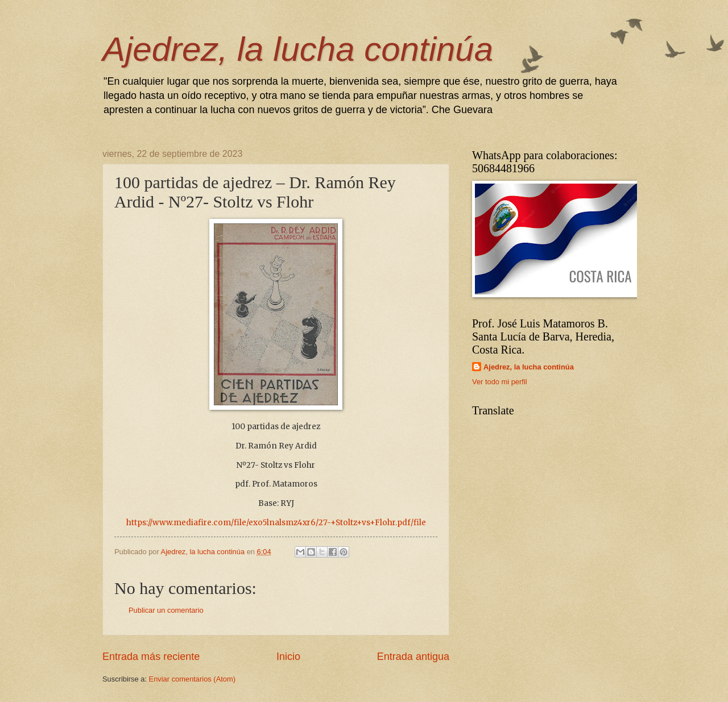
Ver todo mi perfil (500, 382)
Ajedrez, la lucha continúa (298, 49)
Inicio (288, 657)
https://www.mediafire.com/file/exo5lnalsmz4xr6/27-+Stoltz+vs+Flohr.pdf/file (276, 523)
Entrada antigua (413, 657)
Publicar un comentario (166, 610)
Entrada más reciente (151, 657)
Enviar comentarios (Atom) (192, 679)
